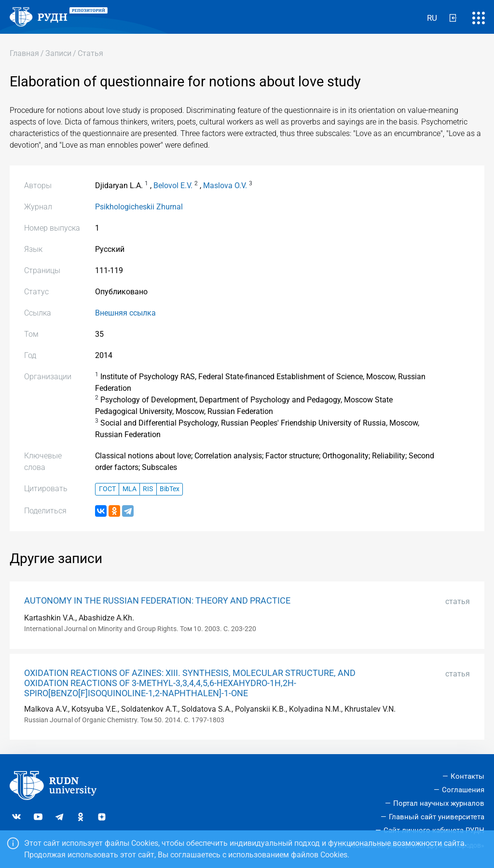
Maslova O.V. (225, 186)
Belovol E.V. (173, 186)
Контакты (467, 776)
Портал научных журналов (439, 803)
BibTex (170, 489)
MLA (130, 489)
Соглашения (463, 790)
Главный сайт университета (437, 817)
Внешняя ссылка (125, 313)
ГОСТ (107, 489)
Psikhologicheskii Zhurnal (139, 207)
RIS (148, 489)
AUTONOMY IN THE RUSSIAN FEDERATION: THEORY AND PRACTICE (157, 601)
